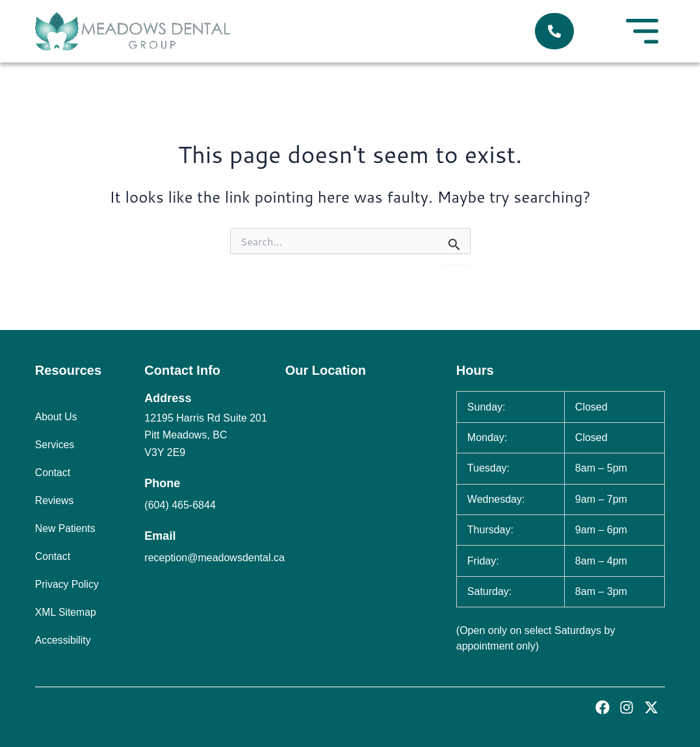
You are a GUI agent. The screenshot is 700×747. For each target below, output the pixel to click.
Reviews (55, 500)
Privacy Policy (68, 584)
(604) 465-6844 (180, 505)
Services (55, 445)
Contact (53, 473)
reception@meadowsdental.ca (214, 558)
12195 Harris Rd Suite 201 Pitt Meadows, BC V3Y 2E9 (206, 435)
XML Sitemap (66, 612)
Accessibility (63, 640)
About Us (57, 417)
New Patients (66, 528)
